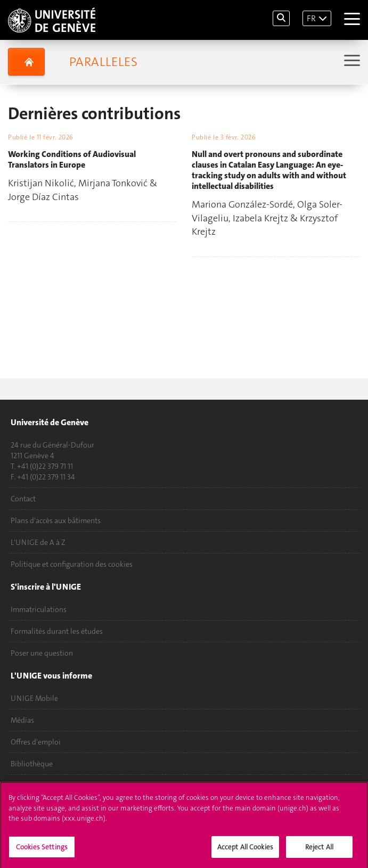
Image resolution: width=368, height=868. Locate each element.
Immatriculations (39, 609)
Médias (22, 720)
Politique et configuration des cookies (72, 564)
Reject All (319, 850)
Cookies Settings (42, 850)
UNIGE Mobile (34, 698)
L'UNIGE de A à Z (38, 542)
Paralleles (103, 62)
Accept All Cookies (245, 850)
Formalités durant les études (57, 631)
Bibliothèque (32, 764)
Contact (23, 499)
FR (311, 18)
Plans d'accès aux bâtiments (56, 520)
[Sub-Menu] (351, 61)
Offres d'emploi (36, 742)
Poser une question (42, 653)
